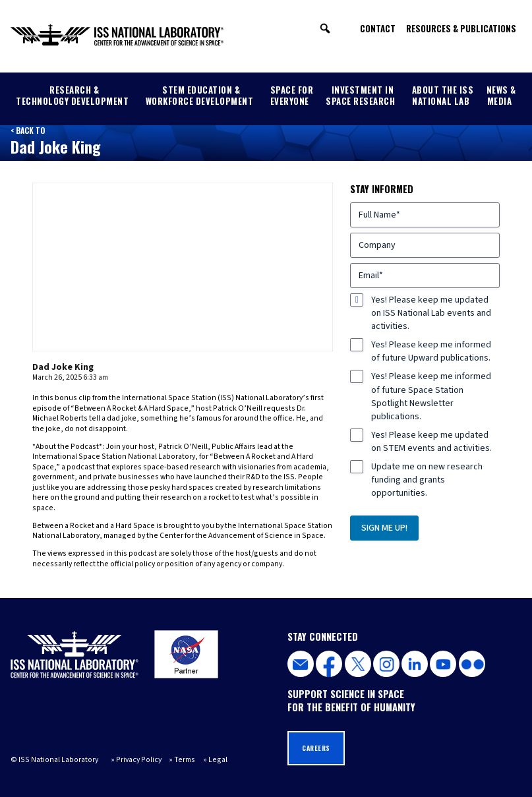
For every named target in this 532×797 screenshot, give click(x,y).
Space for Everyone (292, 95)
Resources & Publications (461, 28)
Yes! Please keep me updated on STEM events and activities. (431, 442)
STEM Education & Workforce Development (200, 95)
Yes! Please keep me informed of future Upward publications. (431, 351)
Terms (185, 760)
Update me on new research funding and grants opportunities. (427, 480)
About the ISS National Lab (443, 95)
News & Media (501, 95)
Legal (218, 760)
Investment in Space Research (360, 95)
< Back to (28, 130)
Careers (316, 748)
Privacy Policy (139, 760)
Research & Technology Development (72, 95)
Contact (378, 28)
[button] (325, 28)
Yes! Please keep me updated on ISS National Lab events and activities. (431, 313)
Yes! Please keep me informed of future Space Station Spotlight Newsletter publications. (431, 396)
